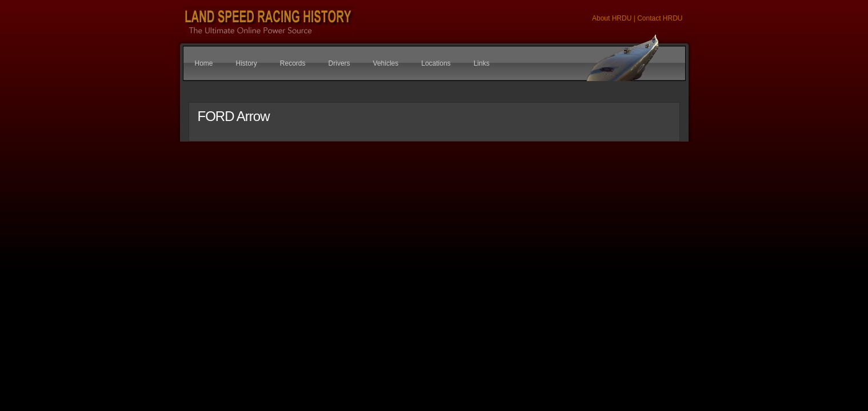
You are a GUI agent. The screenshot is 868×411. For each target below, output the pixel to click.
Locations (436, 63)
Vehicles (386, 63)
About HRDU (613, 18)
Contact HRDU (660, 18)
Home (204, 63)
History (247, 63)
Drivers (339, 63)
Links (482, 63)
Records (293, 63)
